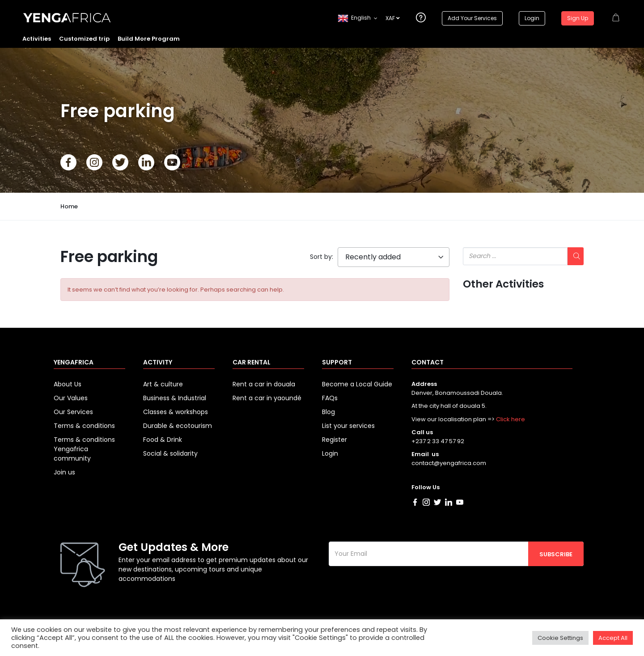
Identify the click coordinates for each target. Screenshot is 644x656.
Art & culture (163, 384)
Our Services (73, 412)
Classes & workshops (176, 412)
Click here (511, 419)
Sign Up (578, 18)
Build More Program (149, 39)
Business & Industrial (175, 398)
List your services (348, 426)
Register (335, 440)
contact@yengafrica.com (449, 463)
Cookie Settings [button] (560, 638)
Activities (37, 39)
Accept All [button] (613, 638)
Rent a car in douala (264, 384)
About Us (68, 384)
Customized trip (84, 39)
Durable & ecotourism (178, 426)
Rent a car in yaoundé (267, 398)
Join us (64, 472)
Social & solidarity (170, 453)
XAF (393, 18)
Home (69, 206)
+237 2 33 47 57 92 (438, 441)
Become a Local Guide (357, 384)
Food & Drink (163, 440)
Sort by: (322, 257)
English (354, 18)
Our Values (71, 398)
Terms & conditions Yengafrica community (84, 449)
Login (532, 18)
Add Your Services (472, 18)
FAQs (330, 398)
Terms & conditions (84, 426)
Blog (328, 412)
